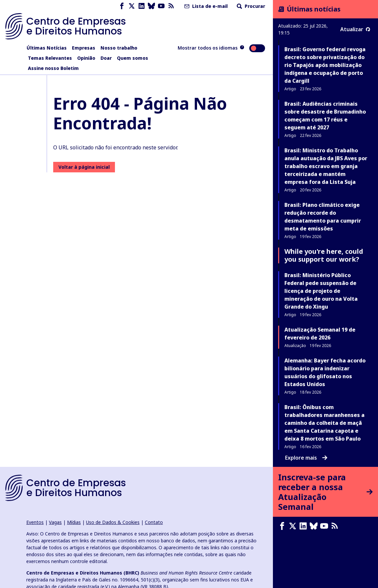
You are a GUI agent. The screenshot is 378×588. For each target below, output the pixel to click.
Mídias (74, 522)
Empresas (84, 48)
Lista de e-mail (205, 6)
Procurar (250, 6)
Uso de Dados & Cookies (113, 522)
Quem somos (133, 58)
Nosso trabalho (119, 48)
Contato (154, 522)
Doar (106, 58)
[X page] (132, 6)
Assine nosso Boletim (53, 68)
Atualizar (355, 29)
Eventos (35, 522)
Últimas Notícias (47, 48)
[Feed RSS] (171, 6)
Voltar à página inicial (84, 167)
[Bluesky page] (151, 6)
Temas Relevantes (50, 58)
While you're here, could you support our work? (324, 255)
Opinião (86, 58)
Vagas (55, 522)
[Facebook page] (122, 6)
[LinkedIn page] (142, 6)
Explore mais (306, 458)
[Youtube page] (161, 6)
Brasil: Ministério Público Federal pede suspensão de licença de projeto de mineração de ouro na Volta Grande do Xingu (321, 291)
